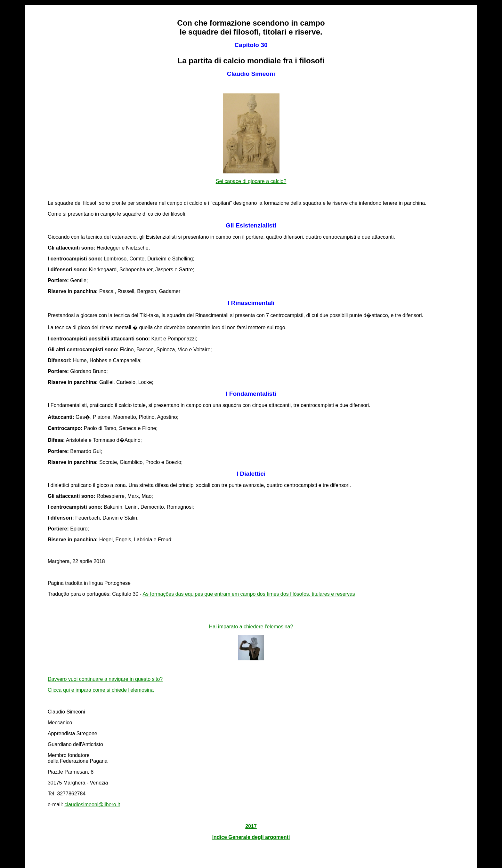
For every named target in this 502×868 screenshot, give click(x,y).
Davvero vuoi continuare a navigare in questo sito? (105, 679)
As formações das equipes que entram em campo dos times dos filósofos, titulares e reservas (249, 594)
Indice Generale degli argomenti (251, 837)
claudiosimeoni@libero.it (92, 804)
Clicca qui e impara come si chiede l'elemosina (101, 690)
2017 (251, 826)
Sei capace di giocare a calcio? (251, 181)
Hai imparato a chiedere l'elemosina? (251, 627)
